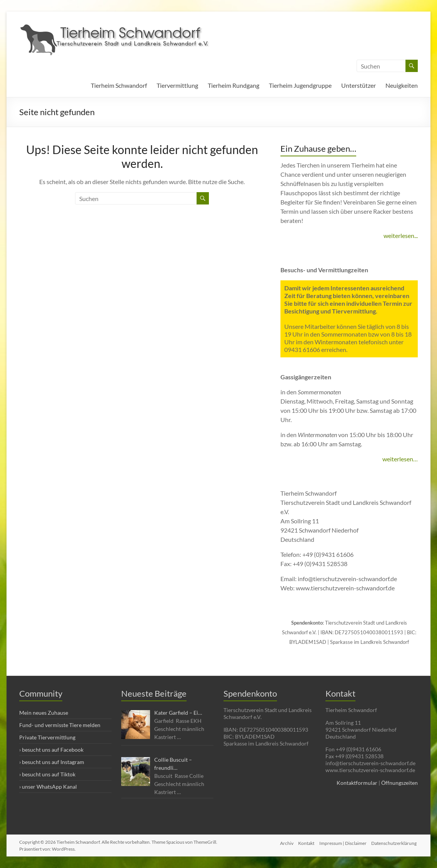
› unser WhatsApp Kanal (48, 787)
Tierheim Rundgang (234, 85)
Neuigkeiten (402, 85)
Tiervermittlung (177, 85)
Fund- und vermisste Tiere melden (60, 725)
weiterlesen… (400, 459)
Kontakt (305, 842)
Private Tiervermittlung (47, 737)
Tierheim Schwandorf (119, 85)
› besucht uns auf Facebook (51, 750)
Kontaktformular (357, 783)
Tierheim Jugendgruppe (300, 85)
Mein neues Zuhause (44, 713)
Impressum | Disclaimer (343, 842)
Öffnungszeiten (399, 783)
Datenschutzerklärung (395, 842)
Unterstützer (359, 85)
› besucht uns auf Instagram (52, 762)
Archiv (284, 842)
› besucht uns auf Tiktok (47, 774)
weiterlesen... (401, 235)
